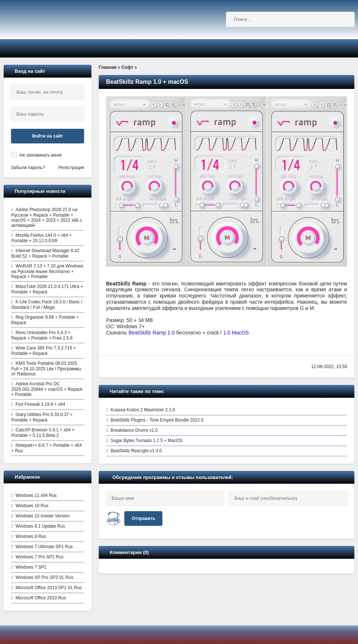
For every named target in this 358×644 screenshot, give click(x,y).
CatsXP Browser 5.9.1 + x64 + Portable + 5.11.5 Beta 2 (43, 433)
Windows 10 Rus (32, 506)
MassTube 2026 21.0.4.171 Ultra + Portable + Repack (47, 289)
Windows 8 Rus (31, 536)
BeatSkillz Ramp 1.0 (152, 333)
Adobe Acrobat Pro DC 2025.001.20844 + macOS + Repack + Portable (47, 389)
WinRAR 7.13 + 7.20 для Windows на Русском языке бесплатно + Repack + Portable (47, 271)
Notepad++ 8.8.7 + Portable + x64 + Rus (46, 448)
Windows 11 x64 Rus (36, 495)
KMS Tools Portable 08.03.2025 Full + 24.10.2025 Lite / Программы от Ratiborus (46, 369)
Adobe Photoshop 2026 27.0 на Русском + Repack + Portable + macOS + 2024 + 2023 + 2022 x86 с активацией (47, 218)
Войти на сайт (48, 136)
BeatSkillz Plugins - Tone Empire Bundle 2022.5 (157, 420)
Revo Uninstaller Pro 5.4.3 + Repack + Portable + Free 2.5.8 (42, 335)
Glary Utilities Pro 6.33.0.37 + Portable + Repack (42, 417)
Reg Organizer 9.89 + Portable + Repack (45, 320)
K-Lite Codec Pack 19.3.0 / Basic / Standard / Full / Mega (47, 305)
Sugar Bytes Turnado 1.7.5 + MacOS (146, 441)
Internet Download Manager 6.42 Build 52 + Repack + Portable (45, 253)
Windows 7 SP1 (31, 567)
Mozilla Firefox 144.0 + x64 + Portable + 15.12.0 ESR (42, 238)
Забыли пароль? (28, 168)
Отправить (143, 518)
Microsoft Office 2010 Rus (41, 598)
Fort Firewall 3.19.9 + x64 (40, 404)
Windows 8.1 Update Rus (40, 526)
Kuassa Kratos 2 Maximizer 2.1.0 (143, 410)
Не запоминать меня (40, 155)
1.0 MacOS (236, 333)
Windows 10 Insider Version (42, 516)
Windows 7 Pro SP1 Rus (39, 557)
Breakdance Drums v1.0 (134, 430)
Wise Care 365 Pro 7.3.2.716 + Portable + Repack (44, 351)
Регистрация (71, 168)
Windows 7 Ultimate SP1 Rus (44, 547)
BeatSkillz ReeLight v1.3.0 (136, 451)
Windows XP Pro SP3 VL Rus (44, 577)
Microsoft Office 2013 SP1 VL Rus (48, 588)
